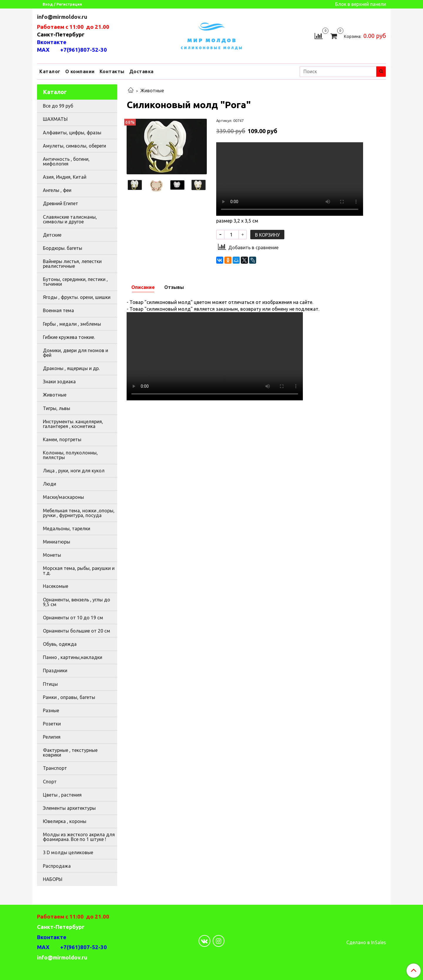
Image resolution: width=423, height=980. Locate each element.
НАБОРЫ (53, 879)
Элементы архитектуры (69, 808)
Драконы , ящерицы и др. (71, 368)
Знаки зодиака (59, 382)
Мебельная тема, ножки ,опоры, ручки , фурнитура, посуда (79, 513)
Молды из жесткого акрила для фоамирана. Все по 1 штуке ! (79, 837)
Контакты (112, 71)
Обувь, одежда (60, 644)
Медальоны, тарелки (67, 529)
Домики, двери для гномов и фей (75, 353)
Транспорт (55, 768)
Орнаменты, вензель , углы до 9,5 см (77, 602)
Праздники (55, 670)
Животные (152, 91)
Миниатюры (57, 542)
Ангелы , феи (57, 190)
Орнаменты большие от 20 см (77, 631)
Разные (51, 710)
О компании (80, 71)
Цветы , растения (62, 795)
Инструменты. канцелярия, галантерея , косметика (73, 424)
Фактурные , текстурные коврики (70, 752)
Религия (52, 737)
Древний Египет (61, 203)
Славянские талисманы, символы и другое (70, 219)
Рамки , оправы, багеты (69, 697)
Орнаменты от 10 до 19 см (73, 618)
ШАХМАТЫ (55, 119)
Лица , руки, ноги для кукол (74, 471)
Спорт (50, 782)
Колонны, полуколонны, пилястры (70, 455)
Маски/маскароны (63, 497)
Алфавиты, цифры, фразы (72, 133)
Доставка (141, 71)
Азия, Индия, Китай (65, 177)
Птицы (50, 684)
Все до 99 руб (58, 106)
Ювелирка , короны (65, 821)
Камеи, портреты (62, 439)
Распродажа (57, 866)
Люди (49, 484)
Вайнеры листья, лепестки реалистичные (72, 264)
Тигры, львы (57, 408)
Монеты (52, 555)
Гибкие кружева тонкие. (69, 337)
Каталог (50, 71)
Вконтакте (52, 42)
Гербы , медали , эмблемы (72, 324)
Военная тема (58, 310)
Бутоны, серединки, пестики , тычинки (75, 282)
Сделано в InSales (366, 942)
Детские (52, 235)
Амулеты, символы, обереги (74, 146)
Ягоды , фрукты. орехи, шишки (77, 297)
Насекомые (56, 586)
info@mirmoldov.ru (63, 17)
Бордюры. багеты (63, 248)
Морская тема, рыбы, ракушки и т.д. (79, 571)
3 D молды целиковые (68, 852)
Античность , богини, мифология (66, 161)
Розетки (52, 724)
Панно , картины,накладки (73, 657)
